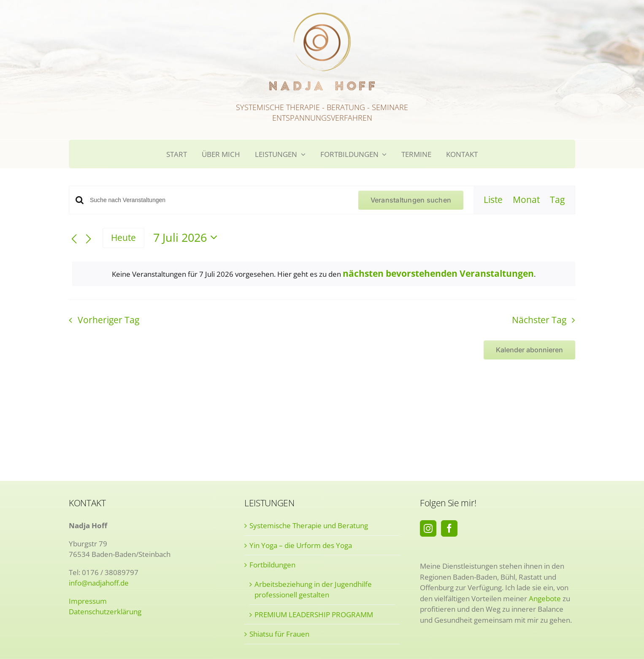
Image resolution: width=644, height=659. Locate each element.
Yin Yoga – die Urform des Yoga (301, 545)
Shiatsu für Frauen (279, 634)
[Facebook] (449, 528)
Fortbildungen (272, 565)
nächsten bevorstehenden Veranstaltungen (438, 273)
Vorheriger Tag (108, 320)
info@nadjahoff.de (99, 583)
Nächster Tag (539, 320)
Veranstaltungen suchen (411, 200)
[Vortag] (74, 239)
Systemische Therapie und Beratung (309, 525)
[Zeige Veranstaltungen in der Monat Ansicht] (526, 200)
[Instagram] (428, 528)
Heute (123, 238)
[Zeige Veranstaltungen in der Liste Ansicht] (493, 200)
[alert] (324, 274)
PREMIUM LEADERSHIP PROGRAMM (314, 614)
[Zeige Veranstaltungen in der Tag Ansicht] (557, 200)
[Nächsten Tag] (89, 239)
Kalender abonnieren (529, 350)
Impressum (88, 601)
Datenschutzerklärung (105, 612)
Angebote (545, 598)
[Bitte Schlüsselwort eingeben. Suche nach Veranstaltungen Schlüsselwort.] (219, 200)
